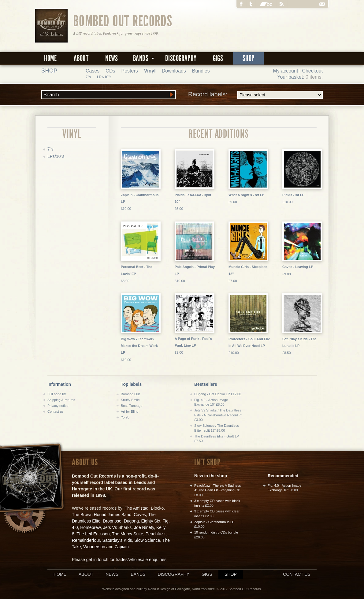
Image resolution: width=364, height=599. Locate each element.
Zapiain (122, 547)
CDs (110, 71)
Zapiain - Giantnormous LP (214, 522)
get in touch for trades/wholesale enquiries (126, 560)
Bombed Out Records (123, 20)
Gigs (218, 58)
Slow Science (147, 540)
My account (286, 71)
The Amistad (137, 508)
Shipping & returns (61, 400)
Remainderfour (86, 540)
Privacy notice (58, 406)
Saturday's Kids (117, 540)
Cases (93, 71)
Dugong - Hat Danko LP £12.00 (218, 394)
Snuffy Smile (130, 400)
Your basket (290, 77)
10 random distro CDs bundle (216, 532)
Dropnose (112, 521)
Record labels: (255, 95)
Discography (181, 58)
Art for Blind (130, 411)
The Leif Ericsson (93, 534)
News (112, 58)
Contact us (56, 411)
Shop (249, 58)
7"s (88, 77)
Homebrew (90, 527)
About (81, 58)
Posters (129, 71)
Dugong (131, 521)
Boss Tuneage (132, 406)
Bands (138, 574)
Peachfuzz (156, 534)
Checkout (312, 71)
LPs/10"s (104, 77)
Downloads (174, 71)
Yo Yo (125, 417)
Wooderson (94, 547)
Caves (140, 515)
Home (50, 58)
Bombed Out (130, 394)
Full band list (57, 394)
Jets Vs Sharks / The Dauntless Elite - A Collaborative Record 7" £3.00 (218, 415)
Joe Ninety (144, 527)
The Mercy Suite (128, 534)
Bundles (201, 71)
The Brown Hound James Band (102, 515)
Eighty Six (150, 521)
